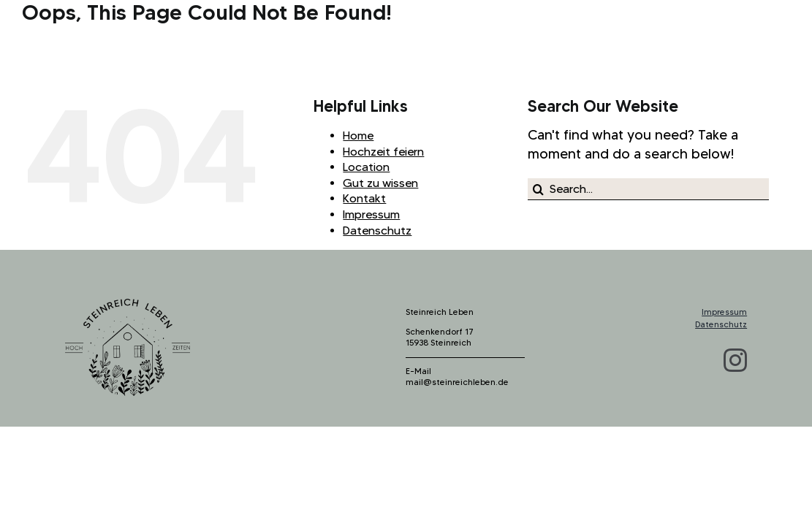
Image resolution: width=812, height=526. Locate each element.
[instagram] (735, 360)
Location (366, 167)
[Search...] (648, 189)
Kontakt (364, 198)
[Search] (539, 189)
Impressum (371, 214)
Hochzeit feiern (383, 152)
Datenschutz (377, 230)
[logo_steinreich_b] (128, 306)
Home (358, 136)
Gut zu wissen (380, 183)
